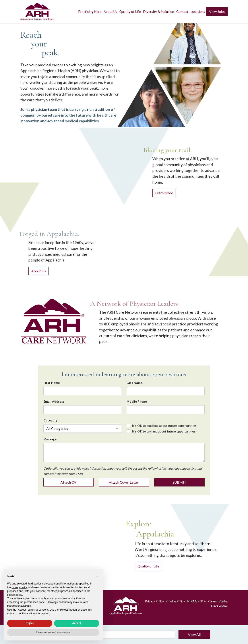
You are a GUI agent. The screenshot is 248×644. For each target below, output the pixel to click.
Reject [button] (30, 623)
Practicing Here (90, 12)
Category (50, 420)
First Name (52, 383)
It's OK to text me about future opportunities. (164, 431)
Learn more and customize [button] (53, 632)
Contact (182, 12)
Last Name (135, 383)
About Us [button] (110, 12)
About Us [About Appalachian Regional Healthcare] (39, 271)
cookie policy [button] (15, 595)
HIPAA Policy (197, 601)
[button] (97, 576)
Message (50, 439)
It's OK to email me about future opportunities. (165, 426)
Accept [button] (77, 623)
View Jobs (217, 11)
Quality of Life (130, 12)
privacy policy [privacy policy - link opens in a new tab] (19, 587)
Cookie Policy (176, 601)
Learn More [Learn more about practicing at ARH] (164, 193)
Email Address (54, 401)
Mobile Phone (137, 401)
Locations (198, 12)
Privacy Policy (154, 601)
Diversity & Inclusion (159, 12)
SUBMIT (179, 482)
